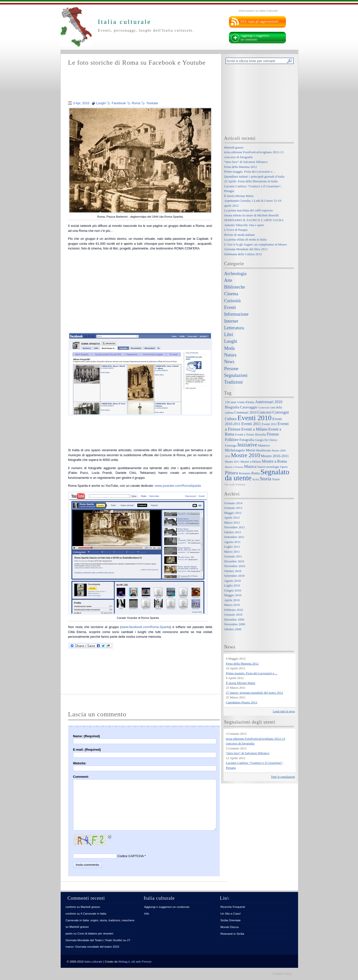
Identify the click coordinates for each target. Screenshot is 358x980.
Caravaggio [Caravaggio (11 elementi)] (249, 407)
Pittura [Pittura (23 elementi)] (232, 473)
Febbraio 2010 (234, 610)
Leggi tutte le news (284, 711)
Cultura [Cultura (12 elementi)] (231, 419)
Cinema (231, 294)
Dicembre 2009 (234, 619)
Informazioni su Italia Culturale (258, 11)
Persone (231, 369)
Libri (229, 335)
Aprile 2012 (232, 517)
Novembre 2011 (235, 527)
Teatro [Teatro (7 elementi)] (276, 479)
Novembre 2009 (235, 624)
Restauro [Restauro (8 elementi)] (245, 473)
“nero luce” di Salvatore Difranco (246, 162)
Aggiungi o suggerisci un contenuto (255, 37)
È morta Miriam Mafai (239, 196)
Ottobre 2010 (233, 571)
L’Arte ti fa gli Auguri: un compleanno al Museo (256, 244)
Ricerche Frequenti (233, 907)
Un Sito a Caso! (231, 913)
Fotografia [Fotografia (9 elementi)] (247, 440)
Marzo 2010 (232, 605)
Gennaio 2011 (233, 556)
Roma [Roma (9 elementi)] (255, 473)
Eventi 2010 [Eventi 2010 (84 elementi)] (254, 418)
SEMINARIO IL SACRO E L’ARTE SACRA (254, 220)
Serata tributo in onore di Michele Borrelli (252, 215)
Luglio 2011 (232, 547)
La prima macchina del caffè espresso (249, 210)
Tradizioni (234, 382)
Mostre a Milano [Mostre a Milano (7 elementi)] (251, 462)
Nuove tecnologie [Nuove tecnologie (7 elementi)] (268, 467)
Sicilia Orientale (231, 920)
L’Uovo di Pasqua (236, 230)
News (229, 362)
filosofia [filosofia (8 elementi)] (261, 434)
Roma (136, 103)
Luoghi (101, 103)
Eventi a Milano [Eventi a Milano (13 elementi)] (254, 429)
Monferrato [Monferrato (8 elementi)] (264, 450)
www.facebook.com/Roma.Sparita (146, 627)
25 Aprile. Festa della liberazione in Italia (251, 181)
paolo (69, 933)
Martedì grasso (234, 147)
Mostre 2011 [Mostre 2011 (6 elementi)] (232, 462)
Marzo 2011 (232, 552)
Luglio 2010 (232, 585)
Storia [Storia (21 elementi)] (266, 479)
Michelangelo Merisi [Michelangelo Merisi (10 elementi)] (240, 450)
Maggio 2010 (233, 595)
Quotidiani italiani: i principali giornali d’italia (254, 176)
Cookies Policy (282, 974)
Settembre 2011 (234, 537)
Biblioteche (235, 287)
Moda (229, 348)
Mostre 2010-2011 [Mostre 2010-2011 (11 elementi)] (275, 456)
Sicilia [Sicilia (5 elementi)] (255, 479)
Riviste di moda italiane (240, 235)
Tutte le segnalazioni (283, 777)
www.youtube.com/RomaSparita (178, 486)
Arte (228, 280)
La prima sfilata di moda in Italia (246, 239)
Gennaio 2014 (233, 503)
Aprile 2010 (232, 600)
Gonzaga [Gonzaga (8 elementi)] (231, 445)
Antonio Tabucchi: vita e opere (244, 225)
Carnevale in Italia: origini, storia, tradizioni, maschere (100, 920)
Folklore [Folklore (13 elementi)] (232, 440)
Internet (231, 321)
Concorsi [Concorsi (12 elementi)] (264, 412)
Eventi (230, 307)
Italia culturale (93, 961)
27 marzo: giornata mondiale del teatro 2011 (255, 693)
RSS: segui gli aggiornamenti (260, 21)
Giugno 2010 (233, 590)
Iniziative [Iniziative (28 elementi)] (247, 445)
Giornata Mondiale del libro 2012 (246, 249)
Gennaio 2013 (233, 508)
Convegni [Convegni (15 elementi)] (280, 412)
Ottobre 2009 (233, 629)
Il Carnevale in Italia (94, 913)
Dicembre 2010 (234, 561)
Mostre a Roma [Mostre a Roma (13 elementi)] (274, 461)
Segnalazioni (236, 375)
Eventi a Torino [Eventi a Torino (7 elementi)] (245, 435)
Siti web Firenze (235, 484)
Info (147, 913)
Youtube (152, 103)
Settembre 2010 (234, 576)
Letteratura (234, 328)
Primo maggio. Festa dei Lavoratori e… (250, 171)
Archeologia (235, 274)
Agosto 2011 (232, 542)
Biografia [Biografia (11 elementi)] (232, 407)
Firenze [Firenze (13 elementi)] (273, 434)
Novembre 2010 (235, 566)
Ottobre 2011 (233, 532)
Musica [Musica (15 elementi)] (250, 466)
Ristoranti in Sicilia (232, 934)
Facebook (119, 103)
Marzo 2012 (232, 522)
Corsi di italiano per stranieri (95, 933)
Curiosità (233, 301)
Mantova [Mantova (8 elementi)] (264, 445)
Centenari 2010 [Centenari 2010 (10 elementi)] (245, 412)
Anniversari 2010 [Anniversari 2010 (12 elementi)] (269, 402)
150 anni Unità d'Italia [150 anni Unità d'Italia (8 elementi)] (240, 402)
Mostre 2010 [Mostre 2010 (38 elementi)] (246, 455)
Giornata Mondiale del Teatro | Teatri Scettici (94, 940)
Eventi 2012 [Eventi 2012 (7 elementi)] (269, 424)
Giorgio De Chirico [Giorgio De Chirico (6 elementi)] (266, 440)
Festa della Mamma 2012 (241, 167)
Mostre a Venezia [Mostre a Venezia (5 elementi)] (234, 467)
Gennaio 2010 (233, 614)
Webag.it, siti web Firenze (135, 961)
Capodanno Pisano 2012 (242, 702)
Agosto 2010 (233, 581)
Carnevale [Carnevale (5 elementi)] (264, 408)
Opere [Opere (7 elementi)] (284, 467)
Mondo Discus (230, 927)
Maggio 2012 (233, 513)
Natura (230, 355)
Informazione (236, 314)
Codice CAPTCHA (130, 856)
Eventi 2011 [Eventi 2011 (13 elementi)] (251, 424)
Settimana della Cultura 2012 (243, 254)
